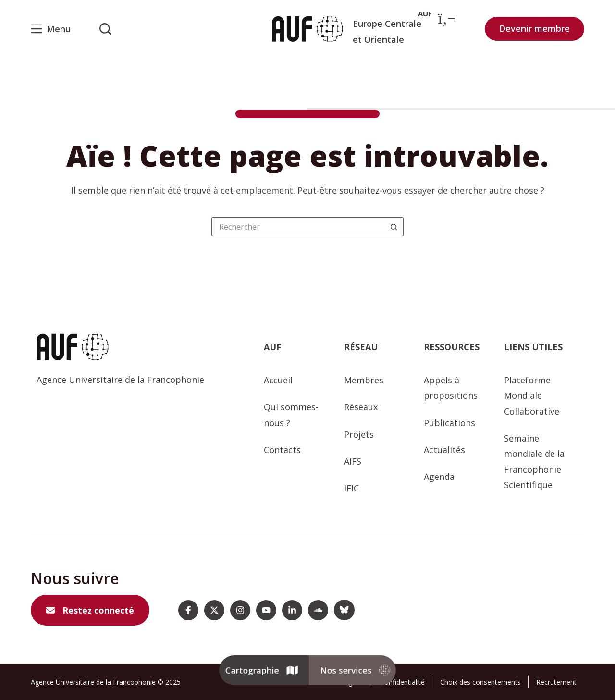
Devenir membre (535, 28)
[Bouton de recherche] (394, 227)
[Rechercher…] (298, 227)
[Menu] (51, 29)
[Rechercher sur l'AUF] (105, 29)
